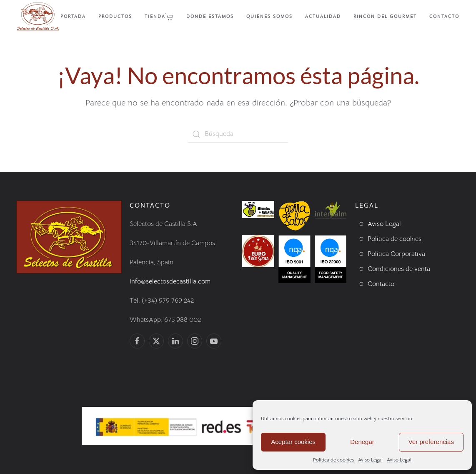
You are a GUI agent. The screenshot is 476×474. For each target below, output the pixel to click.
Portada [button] (73, 16)
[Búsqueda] (238, 134)
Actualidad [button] (323, 16)
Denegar (362, 442)
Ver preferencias (431, 442)
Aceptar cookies (293, 442)
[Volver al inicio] (38, 17)
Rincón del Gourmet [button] (385, 16)
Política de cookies (333, 460)
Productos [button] (115, 16)
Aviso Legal (370, 460)
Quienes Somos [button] (269, 16)
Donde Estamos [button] (210, 16)
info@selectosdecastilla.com (170, 281)
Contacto (444, 16)
